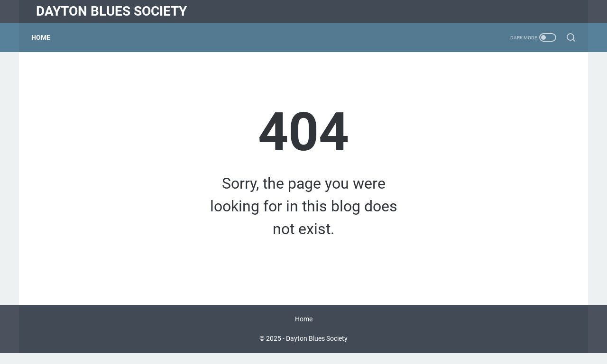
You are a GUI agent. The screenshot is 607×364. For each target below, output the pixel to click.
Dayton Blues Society (111, 11)
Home (46, 37)
